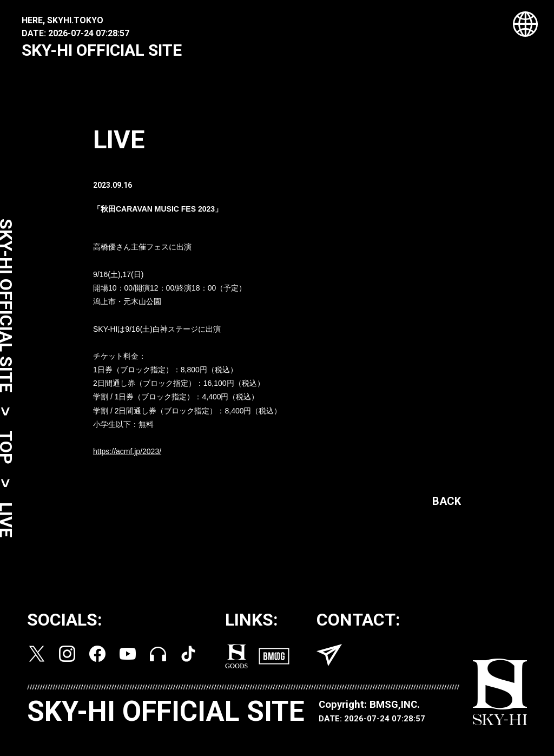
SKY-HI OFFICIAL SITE (102, 50)
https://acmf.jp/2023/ (127, 455)
